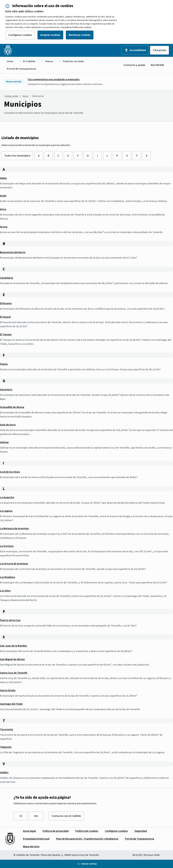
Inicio (25, 96)
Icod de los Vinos (10, 472)
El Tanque (6, 334)
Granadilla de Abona (12, 407)
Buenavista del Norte (13, 252)
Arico (3, 209)
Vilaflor (4, 773)
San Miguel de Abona (12, 659)
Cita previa (159, 50)
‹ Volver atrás (11, 96)
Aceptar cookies (50, 35)
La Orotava (7, 546)
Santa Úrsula (8, 690)
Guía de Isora (8, 425)
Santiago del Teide (11, 704)
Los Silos (5, 591)
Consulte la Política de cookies (76, 27)
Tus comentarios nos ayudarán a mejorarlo (54, 79)
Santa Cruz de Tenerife (14, 673)
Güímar (4, 442)
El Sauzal (5, 317)
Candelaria (7, 278)
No (36, 816)
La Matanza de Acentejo (14, 528)
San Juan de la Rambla (13, 646)
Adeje (3, 178)
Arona (4, 227)
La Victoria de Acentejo (14, 564)
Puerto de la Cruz (10, 620)
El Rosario (6, 303)
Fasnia (4, 364)
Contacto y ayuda (134, 65)
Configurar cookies (20, 35)
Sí (21, 816)
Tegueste (6, 747)
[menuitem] (10, 61)
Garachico (6, 390)
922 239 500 (157, 65)
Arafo (3, 196)
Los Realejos (8, 577)
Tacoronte (7, 729)
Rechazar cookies (80, 35)
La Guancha (7, 497)
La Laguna (6, 511)
